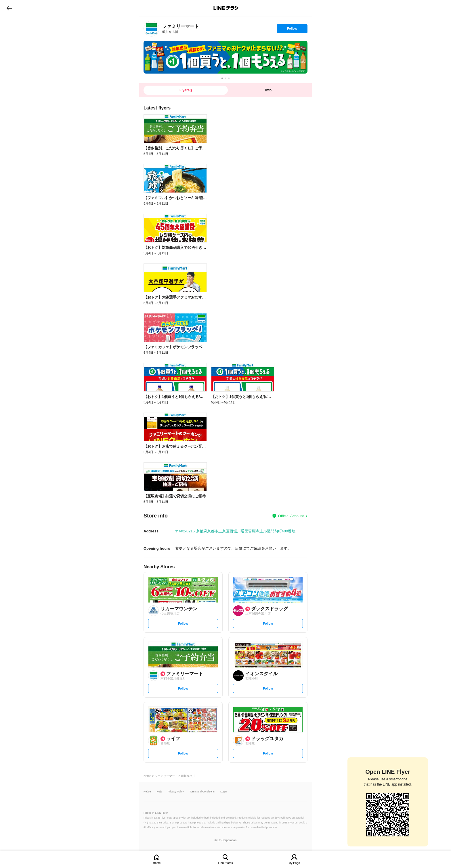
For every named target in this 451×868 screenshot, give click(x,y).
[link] (151, 29)
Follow (292, 30)
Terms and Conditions (202, 792)
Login (223, 792)
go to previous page (9, 8)
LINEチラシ (226, 8)
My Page (294, 863)
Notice (147, 792)
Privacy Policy (176, 792)
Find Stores (225, 863)
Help (159, 792)
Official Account (291, 516)
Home (157, 863)
